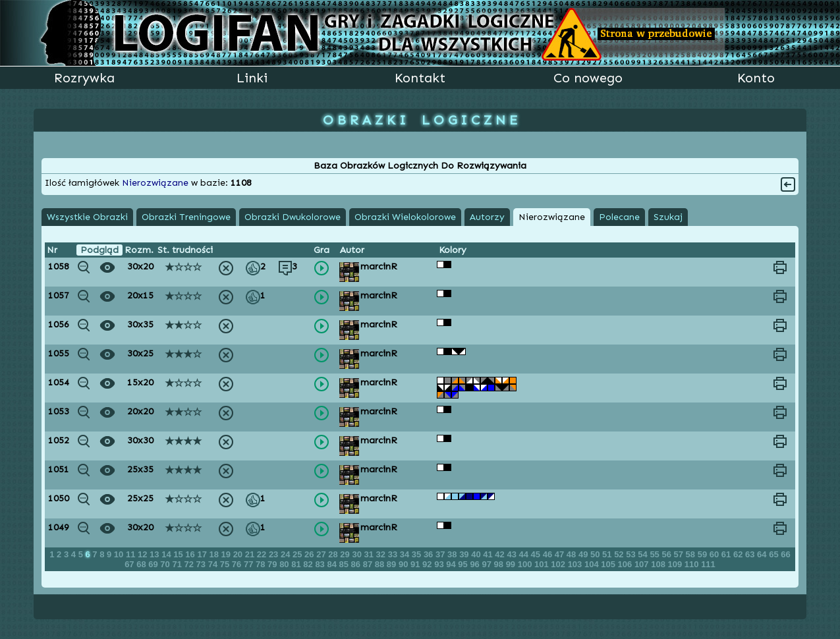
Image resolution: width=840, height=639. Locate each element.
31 (370, 554)
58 (692, 554)
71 (178, 564)
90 (405, 564)
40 (477, 554)
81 (297, 564)
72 (190, 564)
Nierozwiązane (552, 217)
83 (321, 564)
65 (775, 554)
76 (238, 564)
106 (626, 564)
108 (659, 564)
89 (393, 564)
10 (120, 554)
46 (549, 554)
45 (537, 554)
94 (452, 564)
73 (202, 564)
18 (215, 554)
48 (573, 554)
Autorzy (487, 217)
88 (381, 564)
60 (715, 554)
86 (357, 564)
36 (430, 554)
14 (167, 554)
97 (488, 564)
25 (298, 554)
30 (358, 554)
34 (406, 554)
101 (543, 564)
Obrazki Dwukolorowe (293, 217)
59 (704, 554)
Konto (756, 78)
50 (596, 554)
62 (739, 554)
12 (144, 554)
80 (285, 564)
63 (751, 554)
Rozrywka (84, 78)
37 (441, 554)
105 (609, 564)
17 (203, 554)
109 (676, 564)
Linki (252, 78)
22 (263, 554)
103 (576, 564)
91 (416, 564)
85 (345, 564)
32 (382, 554)
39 (465, 554)
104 (593, 564)
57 (680, 554)
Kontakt (420, 78)
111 (708, 564)
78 (262, 564)
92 (428, 564)
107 (643, 564)
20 (239, 554)
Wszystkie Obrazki (87, 217)
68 (142, 564)
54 (644, 554)
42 (501, 554)
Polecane (619, 217)
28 (334, 554)
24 (287, 554)
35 (418, 554)
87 (369, 564)
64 (763, 554)
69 (154, 564)
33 (394, 554)
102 (559, 564)
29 (346, 554)
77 (250, 564)
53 (632, 554)
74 (214, 564)
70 (166, 564)
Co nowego (588, 78)
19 (227, 554)
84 (333, 564)
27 (322, 554)
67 (130, 564)
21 (251, 554)
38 (453, 554)
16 (191, 554)
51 (608, 554)
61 (727, 554)
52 (620, 554)
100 (526, 564)
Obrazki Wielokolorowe (405, 217)
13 (155, 554)
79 (273, 564)
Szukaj (668, 217)
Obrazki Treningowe (186, 217)
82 (309, 564)
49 (584, 554)
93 (440, 564)
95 (464, 564)
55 (656, 554)
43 (513, 554)
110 (693, 564)
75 (226, 564)
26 (310, 554)
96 (476, 564)
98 (500, 564)
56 (667, 554)
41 (489, 554)
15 (179, 554)
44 (525, 554)
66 (785, 554)
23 (275, 554)
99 (512, 564)
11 (132, 554)
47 (561, 554)
